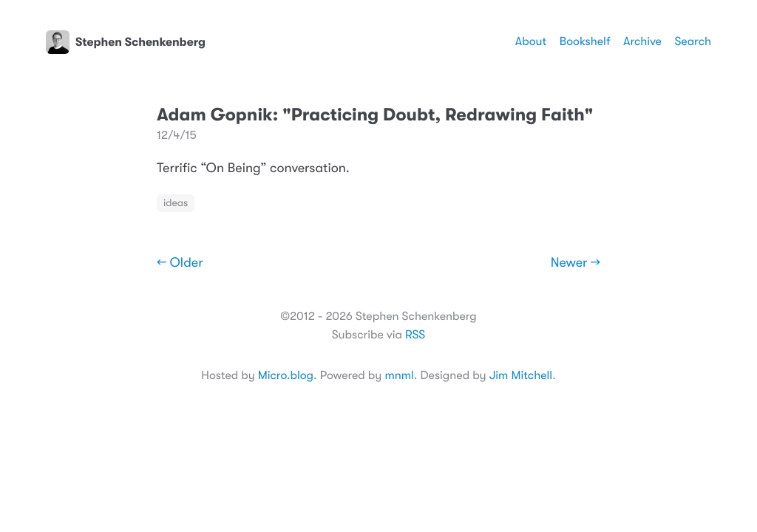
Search (693, 41)
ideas (176, 203)
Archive (642, 41)
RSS (415, 335)
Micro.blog (286, 375)
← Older (180, 263)
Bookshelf (585, 41)
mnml (399, 375)
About (531, 41)
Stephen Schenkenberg (126, 42)
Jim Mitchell (521, 375)
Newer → (576, 263)
